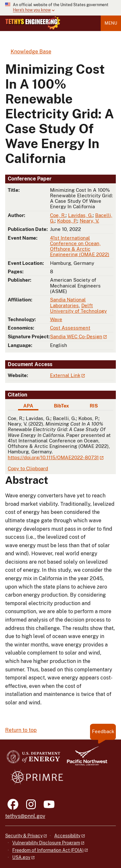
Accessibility (67, 836)
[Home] (33, 28)
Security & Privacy (24, 836)
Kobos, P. (67, 221)
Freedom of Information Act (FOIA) (48, 850)
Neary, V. (89, 221)
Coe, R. (58, 215)
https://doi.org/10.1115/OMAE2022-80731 (53, 457)
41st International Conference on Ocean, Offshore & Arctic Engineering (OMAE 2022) (80, 246)
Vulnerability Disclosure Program (46, 843)
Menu (111, 23)
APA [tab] (28, 406)
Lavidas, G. (80, 215)
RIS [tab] (94, 406)
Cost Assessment (70, 328)
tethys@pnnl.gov (25, 816)
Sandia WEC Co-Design (76, 336)
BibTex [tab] (61, 406)
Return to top (21, 730)
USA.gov (21, 857)
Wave (56, 319)
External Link (65, 375)
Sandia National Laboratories (68, 302)
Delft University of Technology (78, 308)
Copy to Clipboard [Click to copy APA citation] (28, 468)
